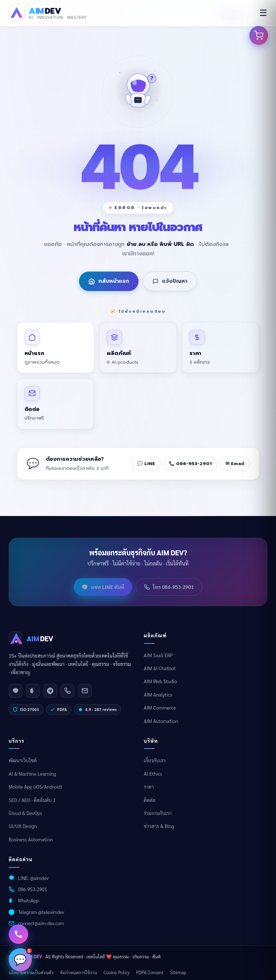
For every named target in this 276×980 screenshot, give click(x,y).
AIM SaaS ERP (159, 655)
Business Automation (31, 839)
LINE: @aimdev (33, 878)
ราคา (149, 787)
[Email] (85, 691)
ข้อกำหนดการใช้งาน (78, 972)
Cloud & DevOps (25, 813)
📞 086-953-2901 (190, 463)
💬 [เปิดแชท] (23, 957)
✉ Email (235, 463)
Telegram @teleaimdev (41, 912)
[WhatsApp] (33, 691)
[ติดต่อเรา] (18, 934)
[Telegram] (50, 691)
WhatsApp (28, 900)
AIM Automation (161, 721)
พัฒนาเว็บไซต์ (23, 760)
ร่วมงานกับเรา (158, 813)
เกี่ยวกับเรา (155, 760)
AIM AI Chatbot (160, 668)
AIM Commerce (160, 708)
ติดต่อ (150, 800)
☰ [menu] (263, 13)
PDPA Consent (150, 972)
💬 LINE (146, 463)
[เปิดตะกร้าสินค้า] (259, 35)
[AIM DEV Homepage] (48, 13)
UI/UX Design (23, 826)
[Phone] (67, 691)
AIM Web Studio (161, 681)
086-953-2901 (32, 889)
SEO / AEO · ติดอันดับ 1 (32, 800)
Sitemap (178, 972)
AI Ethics (153, 774)
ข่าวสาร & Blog (159, 826)
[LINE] (16, 691)
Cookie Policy (117, 972)
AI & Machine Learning (32, 774)
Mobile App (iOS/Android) (35, 787)
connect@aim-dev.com (41, 923)
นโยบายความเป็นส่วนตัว (31, 972)
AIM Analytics (158, 695)
